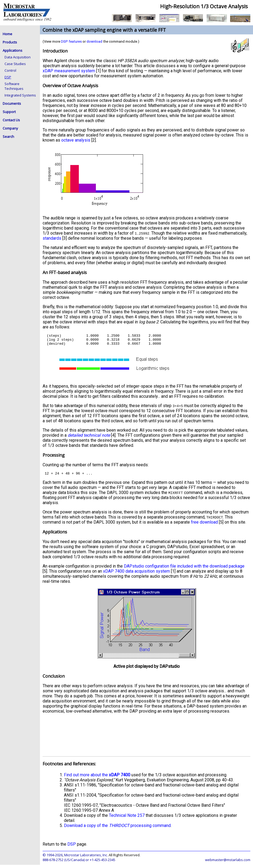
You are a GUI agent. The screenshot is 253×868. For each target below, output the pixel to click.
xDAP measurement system (69, 71)
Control (10, 70)
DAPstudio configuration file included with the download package (184, 569)
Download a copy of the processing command (117, 829)
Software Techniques (14, 86)
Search (8, 136)
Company (10, 128)
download (94, 41)
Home (7, 34)
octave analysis (76, 140)
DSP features (71, 41)
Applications (13, 50)
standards (52, 238)
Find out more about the (97, 778)
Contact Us (11, 120)
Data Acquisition (18, 57)
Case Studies (15, 64)
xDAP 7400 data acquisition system (136, 574)
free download (204, 525)
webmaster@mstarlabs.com (228, 863)
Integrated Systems (20, 95)
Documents (12, 103)
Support (9, 112)
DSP (8, 77)
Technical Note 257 (127, 819)
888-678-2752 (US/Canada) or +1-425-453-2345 (79, 863)
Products (10, 42)
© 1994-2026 (53, 858)
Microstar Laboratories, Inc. (86, 858)
